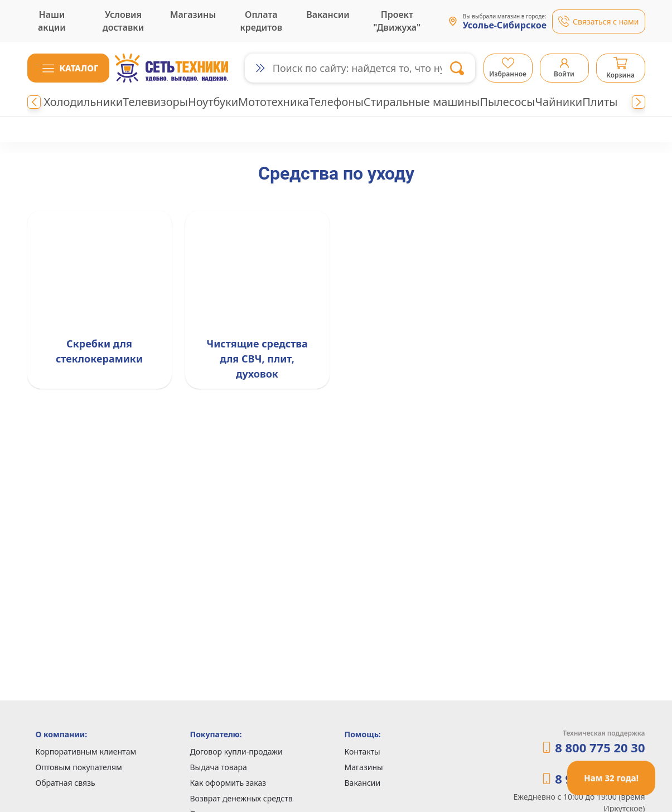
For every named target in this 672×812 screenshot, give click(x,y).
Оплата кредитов (262, 21)
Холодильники (84, 102)
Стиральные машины (422, 102)
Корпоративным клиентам (86, 751)
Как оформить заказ (228, 783)
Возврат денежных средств (241, 798)
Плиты (600, 102)
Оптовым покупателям (79, 767)
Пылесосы (507, 102)
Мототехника (274, 102)
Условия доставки (123, 21)
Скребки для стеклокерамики (99, 351)
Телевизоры (155, 102)
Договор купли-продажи (236, 751)
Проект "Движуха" (397, 21)
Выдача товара (219, 767)
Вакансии (328, 14)
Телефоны (336, 102)
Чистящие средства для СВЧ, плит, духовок (257, 359)
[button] (69, 68)
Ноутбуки (213, 102)
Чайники (559, 102)
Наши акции (52, 21)
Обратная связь (66, 783)
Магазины (193, 14)
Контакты (362, 751)
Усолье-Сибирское (505, 26)
